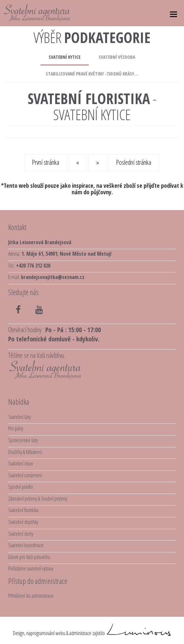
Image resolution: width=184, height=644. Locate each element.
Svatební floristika (23, 510)
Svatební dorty (21, 534)
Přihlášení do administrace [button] (31, 596)
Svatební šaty (20, 417)
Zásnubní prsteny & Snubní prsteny (38, 499)
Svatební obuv (21, 463)
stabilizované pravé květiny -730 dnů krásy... (92, 74)
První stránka (46, 162)
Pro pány (16, 428)
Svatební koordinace (26, 545)
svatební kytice (65, 57)
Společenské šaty (23, 440)
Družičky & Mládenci (25, 452)
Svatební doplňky (23, 522)
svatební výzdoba (117, 57)
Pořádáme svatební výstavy (31, 569)
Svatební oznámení (25, 475)
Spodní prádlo (21, 487)
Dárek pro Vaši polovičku (29, 557)
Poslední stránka (134, 162)
